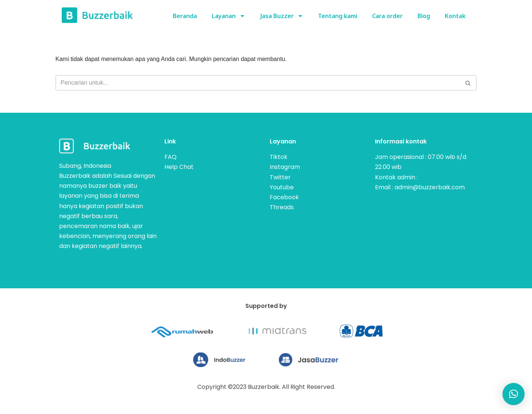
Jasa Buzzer (282, 16)
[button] (514, 394)
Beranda (185, 16)
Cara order (387, 16)
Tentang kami (338, 16)
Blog (424, 16)
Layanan (229, 16)
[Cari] (258, 83)
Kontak (455, 16)
